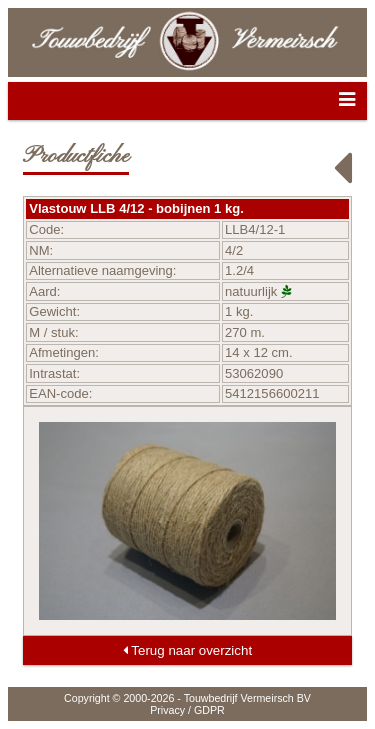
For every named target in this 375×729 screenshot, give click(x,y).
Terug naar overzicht (187, 650)
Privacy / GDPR (187, 710)
